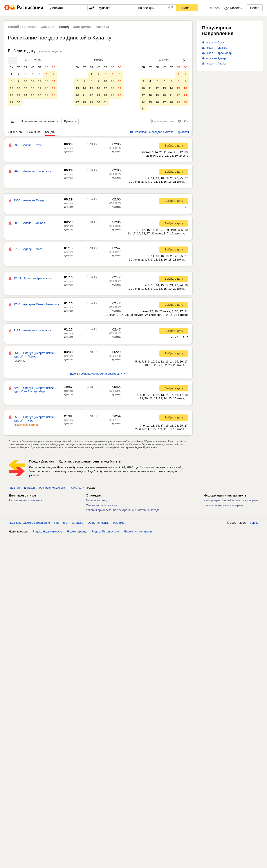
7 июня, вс (33, 133)
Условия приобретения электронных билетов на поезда (123, 512)
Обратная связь (98, 524)
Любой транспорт (22, 27)
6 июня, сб (15, 133)
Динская (69, 153)
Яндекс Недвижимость (48, 533)
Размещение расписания (25, 502)
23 (18, 95)
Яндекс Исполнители (138, 533)
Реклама (119, 524)
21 (54, 88)
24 (25, 95)
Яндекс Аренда (77, 533)
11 (32, 81)
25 (32, 95)
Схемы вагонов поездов (102, 507)
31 (105, 102)
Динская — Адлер (214, 58)
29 (11, 102)
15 (11, 88)
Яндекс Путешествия (106, 533)
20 (47, 88)
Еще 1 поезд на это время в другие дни (98, 375)
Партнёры (61, 524)
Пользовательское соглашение (29, 524)
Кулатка (116, 153)
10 (25, 81)
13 (47, 81)
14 (54, 81)
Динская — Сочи (213, 42)
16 (18, 88)
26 (40, 95)
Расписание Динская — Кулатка (60, 489)
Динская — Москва (215, 48)
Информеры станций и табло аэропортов (231, 502)
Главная (14, 489)
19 (40, 88)
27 (47, 95)
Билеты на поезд (97, 502)
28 (54, 95)
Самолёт (48, 27)
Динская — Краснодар (217, 53)
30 (18, 102)
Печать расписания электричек (224, 507)
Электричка (82, 27)
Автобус (102, 27)
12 (40, 81)
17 (25, 88)
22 (11, 95)
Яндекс (253, 524)
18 (32, 88)
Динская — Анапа (214, 63)
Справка (78, 524)
